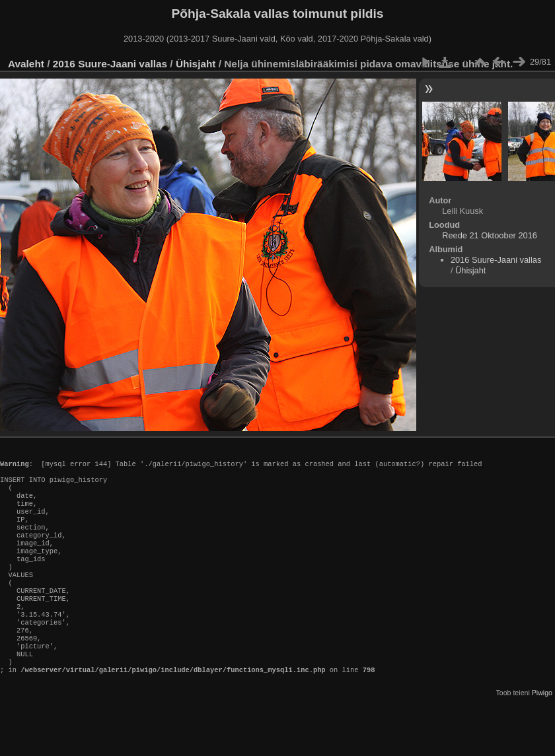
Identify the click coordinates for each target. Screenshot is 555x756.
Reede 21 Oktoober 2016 (490, 235)
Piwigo (542, 732)
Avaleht (26, 64)
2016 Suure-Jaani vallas (110, 64)
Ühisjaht (196, 64)
